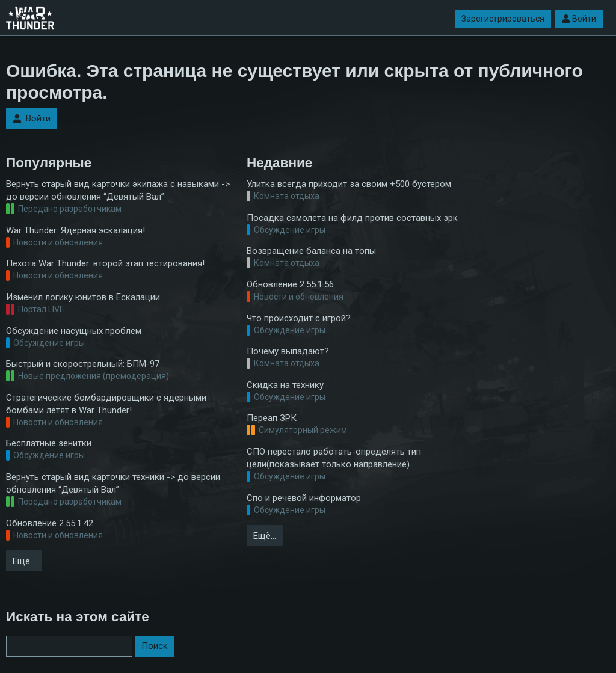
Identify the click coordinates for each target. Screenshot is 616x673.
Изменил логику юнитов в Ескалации (83, 297)
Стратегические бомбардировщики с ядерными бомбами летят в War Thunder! (106, 404)
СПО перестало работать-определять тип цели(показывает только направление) (334, 458)
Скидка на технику (285, 385)
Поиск (155, 646)
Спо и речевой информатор (304, 498)
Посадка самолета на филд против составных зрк (352, 218)
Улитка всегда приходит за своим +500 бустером (349, 184)
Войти (579, 19)
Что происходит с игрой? (299, 318)
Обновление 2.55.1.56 (290, 284)
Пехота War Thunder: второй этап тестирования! (105, 263)
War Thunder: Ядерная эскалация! (75, 230)
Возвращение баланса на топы (311, 251)
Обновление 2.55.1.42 (50, 523)
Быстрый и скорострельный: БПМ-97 (83, 364)
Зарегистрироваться (503, 19)
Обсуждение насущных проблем (74, 331)
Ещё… (24, 561)
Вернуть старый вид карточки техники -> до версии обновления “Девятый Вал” (113, 483)
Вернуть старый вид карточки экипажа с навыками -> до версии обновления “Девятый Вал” (118, 190)
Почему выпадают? (288, 351)
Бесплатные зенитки (49, 443)
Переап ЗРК (272, 418)
